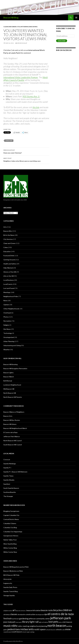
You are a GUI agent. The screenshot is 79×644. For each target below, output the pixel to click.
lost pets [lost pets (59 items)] (53, 622)
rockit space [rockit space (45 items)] (40, 629)
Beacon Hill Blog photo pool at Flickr (16, 567)
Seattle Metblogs (10, 464)
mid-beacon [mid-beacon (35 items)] (67, 622)
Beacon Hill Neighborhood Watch (15, 428)
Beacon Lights (8, 373)
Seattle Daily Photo (10, 587)
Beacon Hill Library (10, 424)
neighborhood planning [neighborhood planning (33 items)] (38, 626)
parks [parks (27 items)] (5, 630)
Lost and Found (9, 288)
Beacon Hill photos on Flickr (13, 571)
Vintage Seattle (9, 595)
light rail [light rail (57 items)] (34, 622)
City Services (8, 239)
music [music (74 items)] (7, 626)
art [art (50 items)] (14, 610)
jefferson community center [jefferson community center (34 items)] (39, 619)
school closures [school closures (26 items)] (51, 630)
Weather (7, 350)
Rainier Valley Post (10, 540)
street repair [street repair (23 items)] (26, 632)
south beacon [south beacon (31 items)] (17, 632)
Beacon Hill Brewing (10, 364)
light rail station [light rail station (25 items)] (43, 622)
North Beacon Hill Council (12, 441)
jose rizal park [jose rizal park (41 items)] (9, 622)
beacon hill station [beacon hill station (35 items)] (33, 610)
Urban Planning (9, 341)
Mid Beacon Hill (9, 389)
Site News (7, 329)
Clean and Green (10, 27)
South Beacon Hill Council (13, 445)
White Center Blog (10, 548)
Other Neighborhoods (11, 309)
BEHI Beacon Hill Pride (11, 575)
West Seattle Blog (10, 544)
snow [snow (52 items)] (68, 629)
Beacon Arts (8, 416)
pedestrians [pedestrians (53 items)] (14, 629)
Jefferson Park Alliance (12, 436)
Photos (6, 317)
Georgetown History (11, 536)
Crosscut (7, 460)
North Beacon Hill (10, 393)
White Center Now (10, 552)
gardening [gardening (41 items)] (24, 619)
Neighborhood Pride (11, 296)
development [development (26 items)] (40, 615)
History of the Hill (10, 272)
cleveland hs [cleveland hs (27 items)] (21, 614)
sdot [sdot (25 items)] (63, 630)
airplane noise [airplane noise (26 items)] (8, 611)
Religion (6, 325)
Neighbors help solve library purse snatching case (26, 159)
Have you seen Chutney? (26, 151)
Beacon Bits (8, 231)
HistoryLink (7, 579)
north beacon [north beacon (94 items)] (57, 625)
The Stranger (8, 496)
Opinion (6, 305)
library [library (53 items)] (26, 622)
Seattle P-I (7, 468)
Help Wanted (8, 268)
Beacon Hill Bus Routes (12, 420)
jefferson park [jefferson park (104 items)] (61, 618)
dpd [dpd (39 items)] (46, 614)
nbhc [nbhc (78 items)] (14, 626)
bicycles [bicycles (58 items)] (58, 610)
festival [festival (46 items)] (7, 618)
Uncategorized (9, 337)
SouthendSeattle (10, 492)
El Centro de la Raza (10, 432)
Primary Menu (76, 18)
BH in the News (9, 235)
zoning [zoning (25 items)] (32, 632)
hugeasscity (8, 583)
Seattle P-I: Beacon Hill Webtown (15, 472)
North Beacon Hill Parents (13, 397)
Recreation (7, 321)
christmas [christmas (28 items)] (7, 614)
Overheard (7, 313)
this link (36, 107)
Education (7, 251)
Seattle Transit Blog (11, 591)
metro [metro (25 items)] (60, 622)
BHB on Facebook (64, 50)
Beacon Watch (9, 377)
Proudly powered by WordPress (13, 641)
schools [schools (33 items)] (59, 629)
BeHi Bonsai (8, 381)
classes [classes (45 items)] (14, 614)
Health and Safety (10, 264)
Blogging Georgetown (11, 511)
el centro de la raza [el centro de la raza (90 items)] (61, 614)
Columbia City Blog (10, 527)
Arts (5, 227)
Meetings (7, 292)
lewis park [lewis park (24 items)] (19, 622)
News (5, 300)
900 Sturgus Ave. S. (31, 96)
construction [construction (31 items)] (31, 614)
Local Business (9, 280)
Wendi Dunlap (22, 43)
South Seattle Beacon (11, 488)
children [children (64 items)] (67, 610)
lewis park (9, 141)
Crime (6, 247)
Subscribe (62, 41)
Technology (8, 333)
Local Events (8, 284)
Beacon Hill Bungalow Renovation (15, 368)
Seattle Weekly (9, 480)
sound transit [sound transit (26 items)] (8, 632)
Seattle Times (8, 476)
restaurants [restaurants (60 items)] (27, 629)
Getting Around (9, 260)
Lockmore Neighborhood (12, 385)
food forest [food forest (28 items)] (15, 619)
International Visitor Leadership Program (21, 77)
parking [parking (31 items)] (69, 626)
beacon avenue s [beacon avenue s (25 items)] (21, 611)
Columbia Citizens (10, 523)
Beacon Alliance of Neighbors (14, 412)
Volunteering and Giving (27, 27)
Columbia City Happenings (13, 532)
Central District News (11, 519)
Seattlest (7, 484)
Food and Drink (9, 256)
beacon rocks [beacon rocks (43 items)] (47, 610)
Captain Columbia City (11, 515)
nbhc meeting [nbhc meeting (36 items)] (24, 626)
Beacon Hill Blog (11, 18)
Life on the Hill (8, 276)
